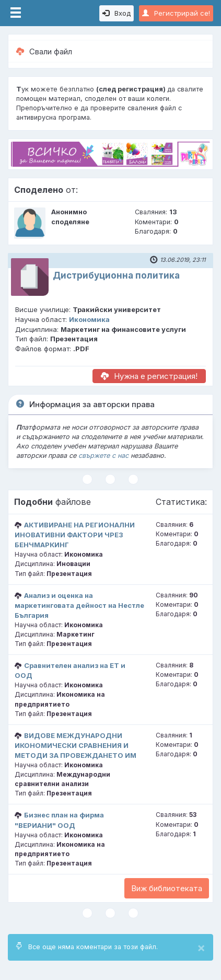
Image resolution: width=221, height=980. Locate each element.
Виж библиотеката (167, 888)
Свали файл (44, 51)
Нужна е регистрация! (149, 376)
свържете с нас (103, 456)
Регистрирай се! (176, 13)
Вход (117, 13)
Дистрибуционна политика (116, 275)
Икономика (89, 319)
